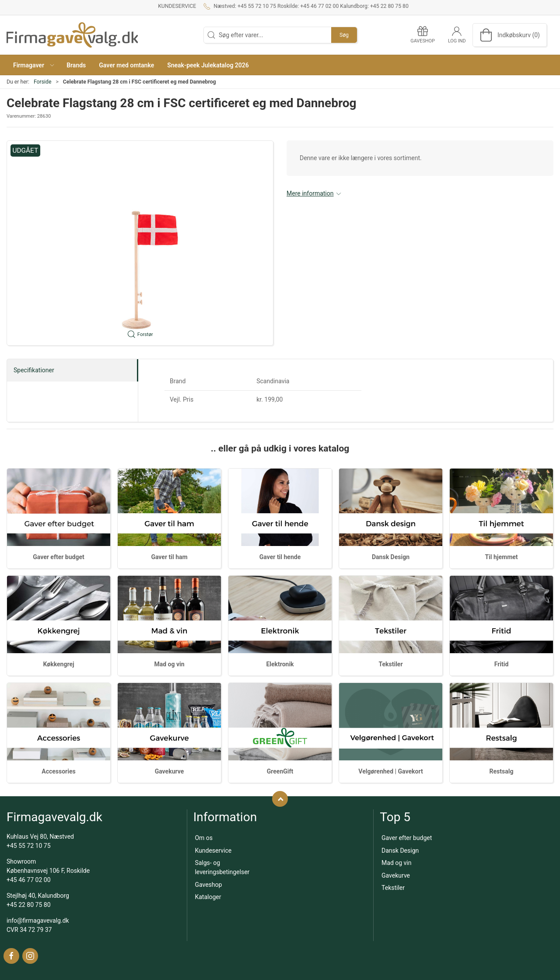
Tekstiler (390, 664)
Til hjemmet (501, 557)
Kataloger (208, 897)
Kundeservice (177, 6)
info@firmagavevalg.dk (38, 920)
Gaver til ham (169, 557)
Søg (344, 35)
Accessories (58, 771)
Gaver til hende (280, 557)
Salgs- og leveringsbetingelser (222, 867)
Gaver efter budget (58, 557)
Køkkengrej (58, 664)
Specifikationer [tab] (34, 370)
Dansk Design (391, 557)
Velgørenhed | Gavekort (390, 771)
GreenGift (280, 771)
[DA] (72, 35)
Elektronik (280, 664)
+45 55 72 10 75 (29, 846)
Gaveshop (208, 885)
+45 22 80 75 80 (29, 905)
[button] (33, 65)
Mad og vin (169, 664)
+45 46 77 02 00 (29, 880)
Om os (204, 838)
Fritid (502, 664)
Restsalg (502, 771)
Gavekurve (170, 771)
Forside (43, 82)
